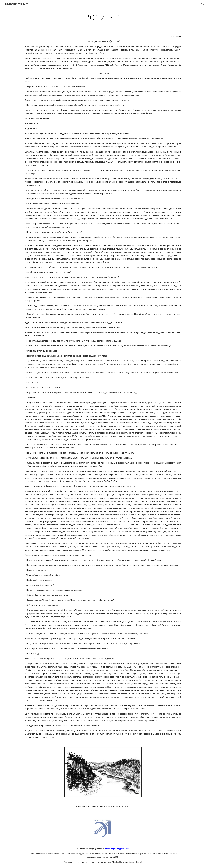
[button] (203, 4)
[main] (103, 17)
